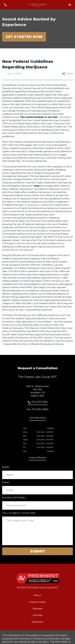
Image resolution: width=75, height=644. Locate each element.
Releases (37, 609)
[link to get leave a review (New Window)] (37, 458)
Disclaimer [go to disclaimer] (37, 622)
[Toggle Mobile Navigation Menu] (70, 5)
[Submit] (37, 551)
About (38, 595)
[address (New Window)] (37, 418)
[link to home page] (38, 5)
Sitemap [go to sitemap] (37, 615)
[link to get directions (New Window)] (37, 391)
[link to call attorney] (37, 403)
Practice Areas (38, 602)
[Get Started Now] (24, 37)
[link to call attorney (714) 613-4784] (5, 5)
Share (68, 74)
